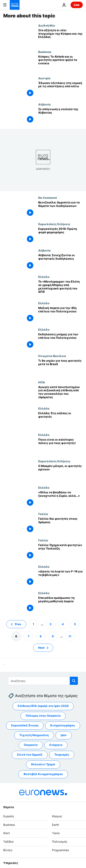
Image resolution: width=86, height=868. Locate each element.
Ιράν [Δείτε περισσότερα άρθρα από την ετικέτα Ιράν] (64, 735)
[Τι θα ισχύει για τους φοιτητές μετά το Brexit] (60, 367)
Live (77, 5)
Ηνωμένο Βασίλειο (52, 356)
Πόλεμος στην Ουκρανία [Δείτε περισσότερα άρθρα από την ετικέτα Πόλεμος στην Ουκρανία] (43, 716)
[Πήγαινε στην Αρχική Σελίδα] (15, 5)
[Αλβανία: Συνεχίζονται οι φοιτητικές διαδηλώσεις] (60, 262)
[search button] (74, 681)
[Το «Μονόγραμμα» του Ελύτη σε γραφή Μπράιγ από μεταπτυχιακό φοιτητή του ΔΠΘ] (60, 288)
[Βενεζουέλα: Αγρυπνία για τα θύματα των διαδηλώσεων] (60, 209)
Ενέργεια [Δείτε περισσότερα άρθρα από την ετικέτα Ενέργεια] (56, 745)
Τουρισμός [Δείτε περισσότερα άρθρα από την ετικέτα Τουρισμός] (62, 755)
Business (45, 52)
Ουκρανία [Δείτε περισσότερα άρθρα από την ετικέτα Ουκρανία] (31, 745)
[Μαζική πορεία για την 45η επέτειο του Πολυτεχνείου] (60, 315)
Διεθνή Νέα (47, 25)
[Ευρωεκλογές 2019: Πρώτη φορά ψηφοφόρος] (60, 236)
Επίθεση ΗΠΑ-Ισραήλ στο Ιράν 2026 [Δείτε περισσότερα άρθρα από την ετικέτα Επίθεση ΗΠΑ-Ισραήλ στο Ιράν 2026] (43, 706)
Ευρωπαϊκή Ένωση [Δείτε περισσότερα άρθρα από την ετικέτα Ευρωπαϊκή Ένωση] (25, 725)
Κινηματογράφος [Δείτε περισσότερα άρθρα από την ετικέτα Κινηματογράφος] (63, 725)
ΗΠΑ (42, 382)
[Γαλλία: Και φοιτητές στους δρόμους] (60, 525)
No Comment (48, 198)
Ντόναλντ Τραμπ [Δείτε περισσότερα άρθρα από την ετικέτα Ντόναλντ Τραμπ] (43, 764)
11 (70, 636)
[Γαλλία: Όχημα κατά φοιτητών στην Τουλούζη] (60, 552)
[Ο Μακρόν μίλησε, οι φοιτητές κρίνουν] (60, 473)
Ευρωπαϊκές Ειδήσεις (54, 224)
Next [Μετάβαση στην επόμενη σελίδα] (41, 647)
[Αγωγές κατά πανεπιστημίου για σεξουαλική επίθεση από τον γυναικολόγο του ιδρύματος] (60, 394)
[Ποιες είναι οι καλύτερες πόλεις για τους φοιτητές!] (60, 446)
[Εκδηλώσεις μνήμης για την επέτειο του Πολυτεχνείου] (60, 341)
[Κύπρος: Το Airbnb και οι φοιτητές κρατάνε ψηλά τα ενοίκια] (60, 63)
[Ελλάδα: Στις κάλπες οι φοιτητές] (60, 420)
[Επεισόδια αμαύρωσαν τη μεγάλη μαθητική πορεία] (60, 604)
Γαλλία (43, 514)
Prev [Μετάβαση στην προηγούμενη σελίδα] (18, 624)
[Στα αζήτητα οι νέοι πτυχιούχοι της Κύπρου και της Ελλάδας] (60, 37)
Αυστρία (44, 78)
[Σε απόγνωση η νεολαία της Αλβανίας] (60, 116)
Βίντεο (8, 850)
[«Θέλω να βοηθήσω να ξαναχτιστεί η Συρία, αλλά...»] (60, 499)
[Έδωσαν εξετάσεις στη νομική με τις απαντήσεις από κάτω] (60, 90)
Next (7, 833)
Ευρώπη (9, 816)
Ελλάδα (44, 277)
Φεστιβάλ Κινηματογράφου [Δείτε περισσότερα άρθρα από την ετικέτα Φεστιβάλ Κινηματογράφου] (43, 774)
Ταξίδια (8, 842)
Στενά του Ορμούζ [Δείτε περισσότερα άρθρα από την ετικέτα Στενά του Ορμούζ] (30, 755)
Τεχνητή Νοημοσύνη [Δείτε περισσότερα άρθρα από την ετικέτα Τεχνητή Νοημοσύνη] (34, 735)
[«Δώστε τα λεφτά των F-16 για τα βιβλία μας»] (60, 578)
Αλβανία (44, 104)
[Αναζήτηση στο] (43, 681)
